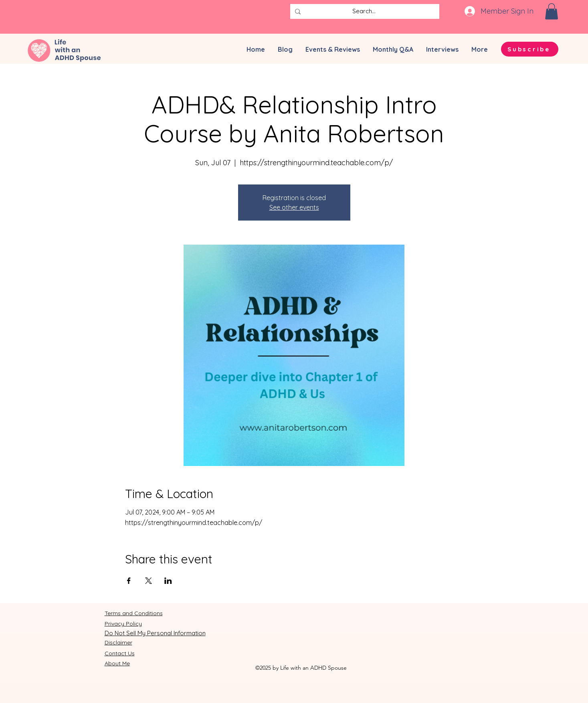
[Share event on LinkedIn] (168, 581)
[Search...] (364, 11)
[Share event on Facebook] (129, 581)
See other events (294, 207)
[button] (552, 11)
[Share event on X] (149, 581)
